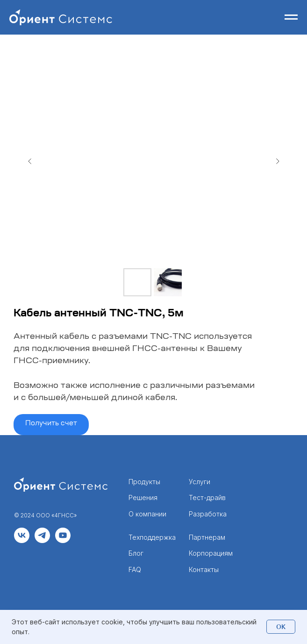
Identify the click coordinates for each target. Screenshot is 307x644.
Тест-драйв (207, 497)
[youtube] (63, 540)
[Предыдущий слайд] (30, 161)
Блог (136, 553)
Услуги (200, 482)
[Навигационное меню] (291, 17)
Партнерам (207, 537)
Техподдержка (152, 537)
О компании (147, 514)
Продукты (144, 482)
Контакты (204, 569)
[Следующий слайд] (278, 161)
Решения (143, 497)
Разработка (208, 514)
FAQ (135, 569)
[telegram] (42, 540)
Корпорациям (211, 553)
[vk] (22, 540)
